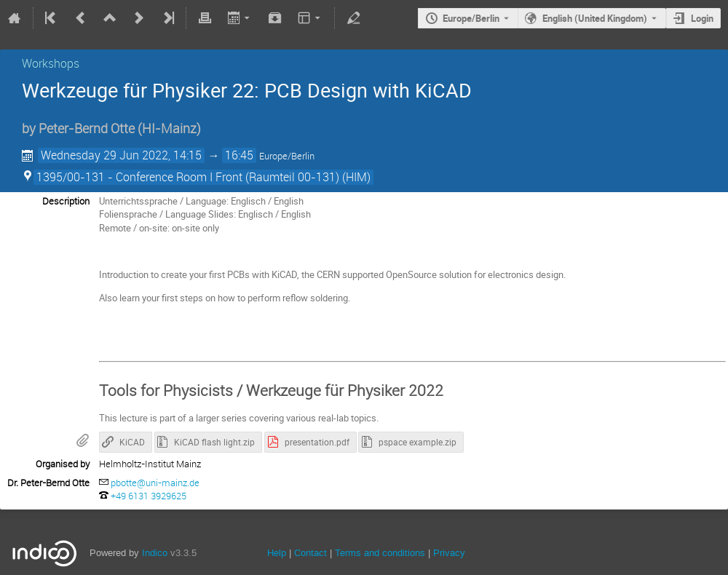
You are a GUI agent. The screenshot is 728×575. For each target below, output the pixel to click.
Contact (310, 553)
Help (277, 553)
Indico (155, 553)
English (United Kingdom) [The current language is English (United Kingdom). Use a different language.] (595, 18)
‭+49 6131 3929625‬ (149, 496)
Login (702, 18)
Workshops (51, 63)
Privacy (449, 553)
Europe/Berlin (471, 18)
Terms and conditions (380, 553)
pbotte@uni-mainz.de (155, 483)
